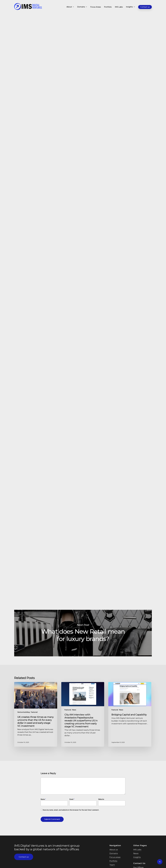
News (74, 710)
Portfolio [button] (113, 862)
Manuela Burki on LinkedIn (66, 584)
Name (43, 799)
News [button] (136, 856)
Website (101, 799)
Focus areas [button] (115, 859)
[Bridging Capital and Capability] (130, 714)
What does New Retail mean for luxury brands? (83, 633)
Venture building (24, 712)
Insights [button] (137, 860)
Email (72, 799)
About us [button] (114, 851)
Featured (46, 25)
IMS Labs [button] (137, 852)
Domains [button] (114, 855)
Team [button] (112, 866)
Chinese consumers (82, 180)
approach (45, 202)
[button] (24, 857)
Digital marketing (60, 25)
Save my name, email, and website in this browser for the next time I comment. (71, 810)
